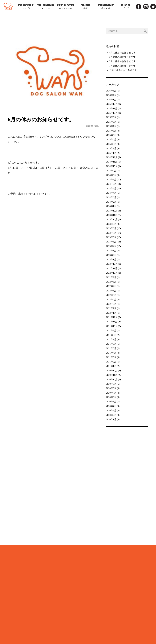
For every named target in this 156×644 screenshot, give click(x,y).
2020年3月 (111, 411)
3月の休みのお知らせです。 (124, 57)
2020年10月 (112, 380)
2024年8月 (111, 175)
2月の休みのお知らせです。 (124, 61)
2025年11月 (112, 109)
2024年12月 (112, 157)
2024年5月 (111, 189)
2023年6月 (111, 237)
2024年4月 (111, 193)
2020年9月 (111, 384)
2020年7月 (111, 393)
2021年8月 (111, 335)
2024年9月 (111, 171)
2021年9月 (111, 331)
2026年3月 (111, 91)
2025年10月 (112, 113)
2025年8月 (111, 122)
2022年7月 (111, 286)
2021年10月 (112, 326)
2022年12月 (112, 264)
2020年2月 (111, 415)
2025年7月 (111, 126)
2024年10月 (112, 166)
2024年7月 (111, 180)
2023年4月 (111, 246)
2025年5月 (111, 135)
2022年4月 (111, 300)
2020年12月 (112, 371)
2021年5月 (111, 348)
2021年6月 (111, 344)
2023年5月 (111, 242)
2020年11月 (112, 375)
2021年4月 (111, 353)
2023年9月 (111, 224)
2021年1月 (111, 366)
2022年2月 (111, 308)
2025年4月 (111, 140)
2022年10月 (112, 273)
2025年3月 (111, 144)
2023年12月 (112, 211)
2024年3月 (111, 197)
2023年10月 (112, 220)
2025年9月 (111, 117)
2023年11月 (112, 215)
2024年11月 (112, 162)
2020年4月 (111, 406)
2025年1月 (111, 153)
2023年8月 (111, 228)
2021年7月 (111, 340)
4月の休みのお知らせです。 (124, 53)
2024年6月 (111, 184)
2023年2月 (111, 255)
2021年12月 (112, 317)
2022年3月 (111, 304)
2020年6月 (111, 397)
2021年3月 (111, 357)
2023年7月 (111, 233)
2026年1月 (111, 100)
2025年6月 (111, 131)
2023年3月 (111, 251)
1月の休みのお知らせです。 (124, 66)
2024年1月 (111, 206)
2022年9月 (111, 277)
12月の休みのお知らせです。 (124, 70)
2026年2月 (111, 95)
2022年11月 (112, 268)
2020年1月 (111, 419)
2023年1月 (111, 260)
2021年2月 (111, 362)
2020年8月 (111, 388)
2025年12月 (112, 104)
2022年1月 (111, 313)
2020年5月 (111, 402)
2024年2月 (111, 202)
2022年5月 (111, 295)
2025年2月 (111, 148)
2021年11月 (112, 322)
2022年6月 (111, 291)
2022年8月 (111, 282)
